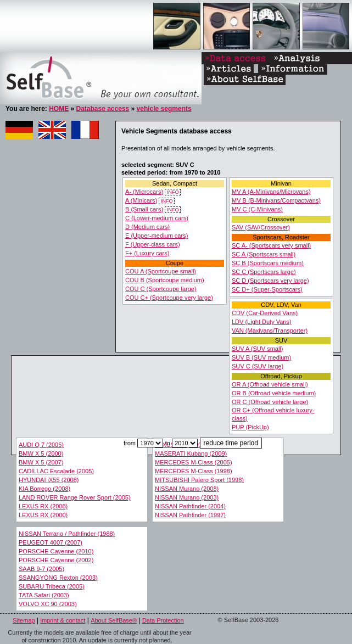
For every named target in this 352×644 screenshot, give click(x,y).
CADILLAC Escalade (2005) (56, 471)
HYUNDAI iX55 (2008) (49, 480)
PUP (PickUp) (250, 427)
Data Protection (163, 620)
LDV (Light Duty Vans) (262, 322)
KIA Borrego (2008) (44, 489)
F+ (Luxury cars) (147, 253)
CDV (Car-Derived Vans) (265, 313)
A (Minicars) (141, 200)
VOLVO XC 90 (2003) (48, 604)
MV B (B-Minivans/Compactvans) (276, 200)
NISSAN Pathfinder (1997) (190, 515)
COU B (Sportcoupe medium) (165, 280)
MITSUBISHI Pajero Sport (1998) (199, 480)
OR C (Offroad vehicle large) (270, 402)
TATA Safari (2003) (44, 595)
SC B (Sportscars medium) (268, 263)
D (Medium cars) (147, 227)
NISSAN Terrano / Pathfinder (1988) (67, 534)
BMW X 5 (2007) (41, 462)
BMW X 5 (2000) (41, 453)
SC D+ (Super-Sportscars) (267, 289)
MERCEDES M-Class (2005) (194, 462)
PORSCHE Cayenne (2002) (56, 560)
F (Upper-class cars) (153, 244)
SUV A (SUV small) (258, 349)
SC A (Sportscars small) (264, 254)
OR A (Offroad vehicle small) (270, 384)
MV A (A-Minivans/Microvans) (271, 192)
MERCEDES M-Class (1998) (194, 471)
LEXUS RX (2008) (43, 506)
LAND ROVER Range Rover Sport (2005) (75, 497)
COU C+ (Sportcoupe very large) (169, 298)
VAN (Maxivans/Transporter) (270, 331)
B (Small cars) (144, 209)
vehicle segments (164, 109)
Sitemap (24, 620)
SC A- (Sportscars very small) (271, 245)
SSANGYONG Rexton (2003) (58, 578)
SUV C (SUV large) (258, 366)
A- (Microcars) (144, 192)
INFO (173, 192)
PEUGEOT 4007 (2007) (51, 542)
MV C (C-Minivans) (257, 209)
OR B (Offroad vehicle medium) (274, 393)
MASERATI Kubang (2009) (191, 453)
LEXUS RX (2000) (43, 515)
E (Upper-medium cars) (157, 236)
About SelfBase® (114, 620)
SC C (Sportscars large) (264, 272)
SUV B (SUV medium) (261, 357)
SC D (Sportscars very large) (270, 281)
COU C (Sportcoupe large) (161, 289)
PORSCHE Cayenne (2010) (56, 551)
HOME (59, 109)
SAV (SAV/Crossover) (261, 227)
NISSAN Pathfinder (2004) (190, 506)
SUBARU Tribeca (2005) (52, 586)
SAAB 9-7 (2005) (41, 569)
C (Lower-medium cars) (157, 218)
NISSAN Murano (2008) (187, 489)
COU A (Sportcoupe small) (161, 271)
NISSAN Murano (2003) (187, 497)
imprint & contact (63, 620)
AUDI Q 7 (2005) (41, 445)
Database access (102, 109)
